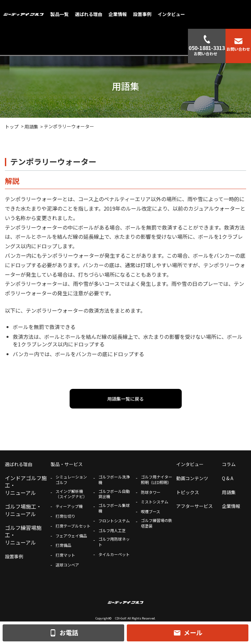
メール (188, 633)
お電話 (64, 633)
